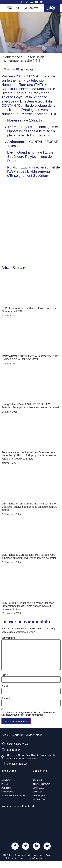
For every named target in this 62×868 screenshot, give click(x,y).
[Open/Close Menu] (9, 8)
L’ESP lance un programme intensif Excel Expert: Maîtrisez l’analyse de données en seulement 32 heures (30, 507)
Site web (6, 698)
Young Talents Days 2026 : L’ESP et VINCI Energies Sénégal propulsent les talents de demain (31, 406)
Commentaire (9, 638)
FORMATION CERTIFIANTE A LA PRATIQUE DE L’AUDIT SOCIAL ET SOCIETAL (30, 358)
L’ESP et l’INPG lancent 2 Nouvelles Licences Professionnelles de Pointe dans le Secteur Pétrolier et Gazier (28, 606)
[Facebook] (15, 846)
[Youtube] (47, 846)
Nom (5, 675)
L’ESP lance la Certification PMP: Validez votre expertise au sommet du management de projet (29, 556)
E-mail (5, 686)
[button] (18, 8)
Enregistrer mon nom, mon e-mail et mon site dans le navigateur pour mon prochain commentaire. (28, 714)
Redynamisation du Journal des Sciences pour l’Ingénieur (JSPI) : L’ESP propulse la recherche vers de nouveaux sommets (29, 456)
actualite (13, 69)
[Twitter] (26, 846)
